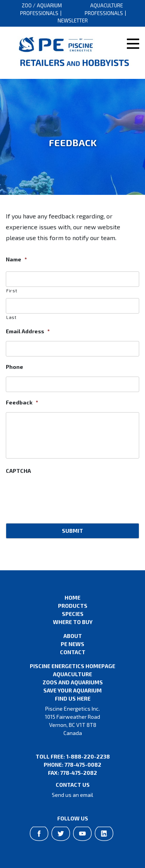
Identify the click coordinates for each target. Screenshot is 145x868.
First (12, 291)
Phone (14, 367)
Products (73, 606)
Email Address (28, 331)
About (73, 636)
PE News (72, 644)
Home (72, 598)
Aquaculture (72, 674)
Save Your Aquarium (72, 690)
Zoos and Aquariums (73, 682)
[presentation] (65, 496)
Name (16, 259)
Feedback (22, 402)
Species (73, 614)
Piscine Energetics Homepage (72, 666)
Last (11, 317)
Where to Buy (73, 622)
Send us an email (72, 795)
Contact (73, 652)
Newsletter (73, 20)
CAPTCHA (18, 471)
